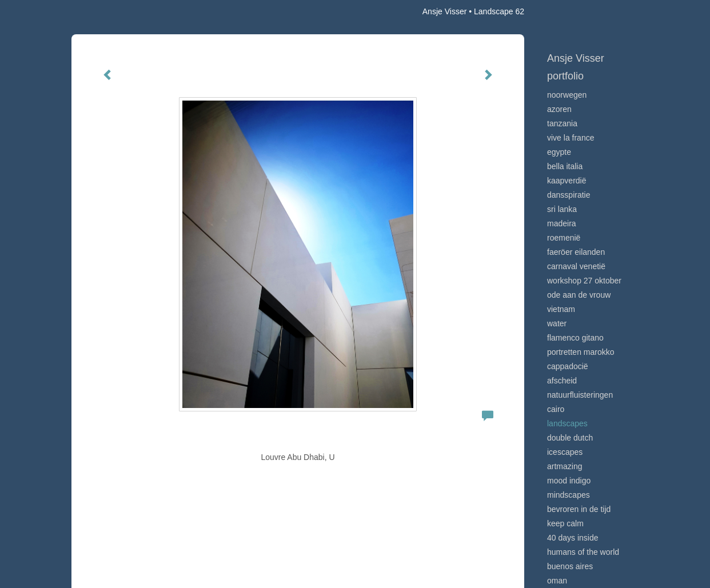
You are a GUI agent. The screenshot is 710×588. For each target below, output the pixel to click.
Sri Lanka (562, 209)
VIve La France (571, 138)
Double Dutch (570, 438)
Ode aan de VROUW (579, 295)
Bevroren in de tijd (579, 509)
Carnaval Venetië (576, 266)
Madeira (562, 223)
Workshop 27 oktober (584, 281)
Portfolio (565, 76)
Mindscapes (569, 495)
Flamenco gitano (575, 338)
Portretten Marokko (581, 352)
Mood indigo (569, 481)
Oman (557, 581)
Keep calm (565, 523)
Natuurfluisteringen (580, 395)
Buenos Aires (570, 566)
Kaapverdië (567, 181)
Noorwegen (567, 95)
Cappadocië (568, 366)
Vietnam (561, 309)
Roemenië (564, 238)
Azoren (559, 109)
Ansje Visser (445, 11)
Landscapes (567, 423)
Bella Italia (565, 166)
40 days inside (573, 538)
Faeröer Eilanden (576, 252)
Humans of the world (583, 552)
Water (557, 323)
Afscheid (562, 381)
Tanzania (562, 123)
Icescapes (565, 452)
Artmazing (565, 466)
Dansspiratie (569, 195)
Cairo (556, 409)
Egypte (559, 152)
